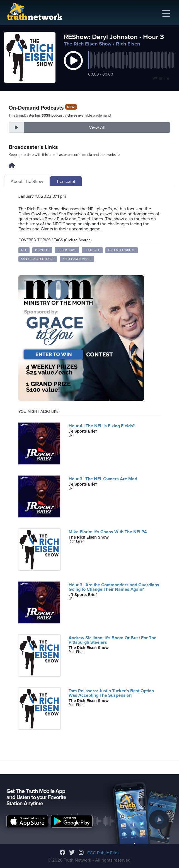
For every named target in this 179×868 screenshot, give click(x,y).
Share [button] (161, 78)
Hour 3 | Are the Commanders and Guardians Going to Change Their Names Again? (114, 587)
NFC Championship (77, 259)
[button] (73, 66)
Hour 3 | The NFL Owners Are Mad (103, 479)
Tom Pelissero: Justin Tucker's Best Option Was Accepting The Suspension (111, 693)
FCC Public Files (103, 853)
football (92, 250)
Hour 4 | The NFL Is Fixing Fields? (102, 426)
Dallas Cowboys (122, 250)
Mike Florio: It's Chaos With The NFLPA (108, 532)
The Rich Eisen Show (88, 44)
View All (97, 127)
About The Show (27, 182)
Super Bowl (67, 250)
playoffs (42, 250)
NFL (24, 250)
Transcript (66, 182)
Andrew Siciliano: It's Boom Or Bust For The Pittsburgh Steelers (113, 640)
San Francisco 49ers (38, 259)
